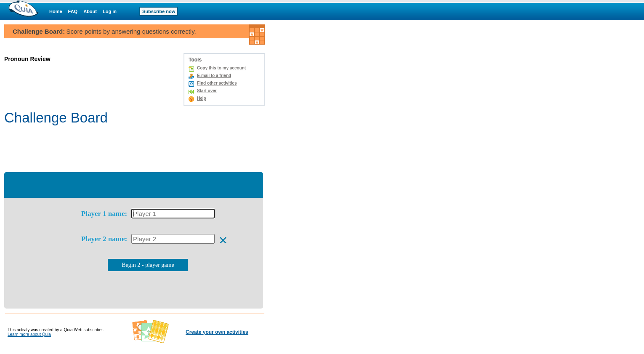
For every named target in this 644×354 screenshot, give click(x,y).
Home (56, 11)
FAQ (73, 11)
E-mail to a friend (214, 76)
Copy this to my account (221, 68)
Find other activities (217, 83)
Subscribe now (159, 11)
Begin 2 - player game (148, 265)
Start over (207, 91)
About (90, 11)
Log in (110, 11)
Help (202, 98)
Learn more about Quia (29, 334)
